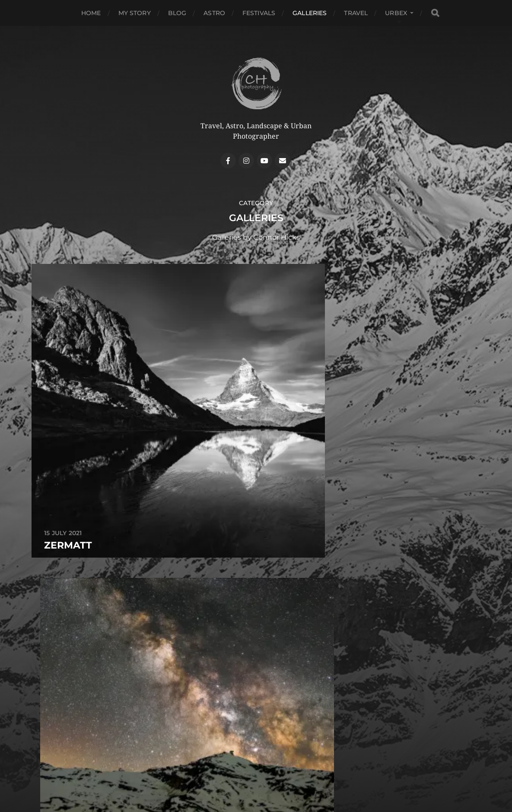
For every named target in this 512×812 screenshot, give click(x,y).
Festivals (259, 13)
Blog (177, 13)
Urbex (396, 13)
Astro (214, 13)
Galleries (310, 13)
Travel (356, 13)
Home (91, 13)
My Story (135, 13)
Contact (256, 774)
